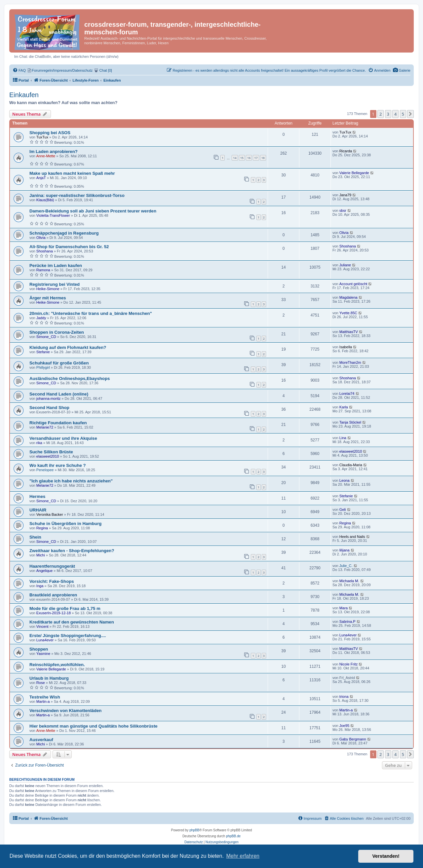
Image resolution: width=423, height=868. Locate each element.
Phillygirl (43, 367)
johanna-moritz (48, 398)
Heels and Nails (352, 537)
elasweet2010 (48, 456)
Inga (40, 586)
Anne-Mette (46, 156)
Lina (343, 438)
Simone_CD (46, 337)
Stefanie (43, 352)
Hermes (37, 496)
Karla (344, 407)
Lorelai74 (347, 394)
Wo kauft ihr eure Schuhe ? (58, 465)
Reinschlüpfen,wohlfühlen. (57, 665)
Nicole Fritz (349, 664)
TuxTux (42, 137)
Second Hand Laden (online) (59, 394)
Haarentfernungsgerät (52, 566)
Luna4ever (45, 640)
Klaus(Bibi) (45, 200)
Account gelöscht (353, 284)
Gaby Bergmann (353, 739)
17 (256, 158)
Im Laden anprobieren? (54, 151)
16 (249, 158)
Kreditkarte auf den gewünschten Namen (72, 622)
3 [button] (388, 114)
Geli (343, 509)
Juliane (345, 265)
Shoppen (39, 649)
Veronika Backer (50, 514)
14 (235, 158)
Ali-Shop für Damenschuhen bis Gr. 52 (69, 247)
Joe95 (344, 726)
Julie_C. (346, 566)
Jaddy (41, 318)
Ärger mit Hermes (48, 298)
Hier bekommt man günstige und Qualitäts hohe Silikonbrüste (94, 726)
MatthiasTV (349, 332)
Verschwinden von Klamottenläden (65, 711)
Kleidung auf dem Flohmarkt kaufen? (68, 347)
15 (242, 158)
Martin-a (43, 701)
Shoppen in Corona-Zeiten (57, 332)
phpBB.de (233, 836)
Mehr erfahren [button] (243, 856)
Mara (344, 608)
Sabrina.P (347, 622)
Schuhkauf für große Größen (59, 363)
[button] (410, 114)
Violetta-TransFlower (53, 215)
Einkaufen (24, 95)
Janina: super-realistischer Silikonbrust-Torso (77, 195)
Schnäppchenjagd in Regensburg (64, 233)
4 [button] (395, 114)
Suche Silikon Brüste (51, 452)
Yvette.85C (348, 313)
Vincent (42, 626)
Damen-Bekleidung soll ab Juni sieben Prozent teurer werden (93, 211)
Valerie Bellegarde (354, 173)
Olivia (41, 238)
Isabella (346, 347)
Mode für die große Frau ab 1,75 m (65, 608)
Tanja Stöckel (350, 422)
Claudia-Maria (351, 465)
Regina (42, 528)
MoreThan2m (350, 362)
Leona (345, 480)
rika (39, 443)
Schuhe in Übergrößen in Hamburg (65, 524)
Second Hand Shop (49, 408)
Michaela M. (349, 581)
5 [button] (403, 114)
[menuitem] (402, 70)
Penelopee (45, 470)
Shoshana (45, 251)
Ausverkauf (41, 740)
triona (344, 697)
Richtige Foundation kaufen (58, 423)
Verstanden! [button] (386, 856)
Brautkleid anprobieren (53, 595)
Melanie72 (45, 427)
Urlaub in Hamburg (49, 678)
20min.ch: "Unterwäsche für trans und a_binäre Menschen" (91, 313)
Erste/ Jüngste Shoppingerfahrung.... (68, 636)
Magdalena (348, 297)
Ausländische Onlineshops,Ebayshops (70, 378)
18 (263, 158)
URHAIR (38, 510)
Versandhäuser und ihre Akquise (63, 438)
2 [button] (381, 114)
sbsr (343, 210)
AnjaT (41, 178)
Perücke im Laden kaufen (56, 265)
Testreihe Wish (45, 697)
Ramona (43, 270)
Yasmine (43, 654)
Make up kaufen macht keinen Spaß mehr (72, 173)
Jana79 (345, 195)
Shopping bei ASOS (50, 133)
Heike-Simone (48, 289)
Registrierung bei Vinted (55, 284)
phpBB (194, 830)
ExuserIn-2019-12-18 (54, 613)
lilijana (345, 550)
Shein (35, 537)
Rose (41, 683)
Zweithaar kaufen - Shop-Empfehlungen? (72, 551)
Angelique (44, 571)
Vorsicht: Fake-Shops (52, 581)
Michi (41, 555)
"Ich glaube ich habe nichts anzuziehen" (71, 481)
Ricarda (346, 151)
